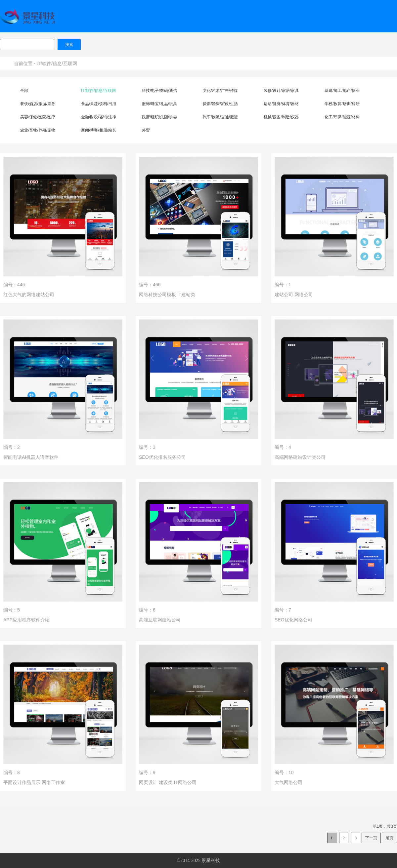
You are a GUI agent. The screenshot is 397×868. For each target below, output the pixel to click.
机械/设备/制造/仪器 (281, 117)
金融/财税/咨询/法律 (99, 117)
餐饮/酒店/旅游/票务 (38, 104)
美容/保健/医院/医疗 (38, 117)
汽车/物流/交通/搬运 (220, 117)
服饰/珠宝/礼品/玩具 (159, 104)
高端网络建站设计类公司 (300, 457)
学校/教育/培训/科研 (342, 104)
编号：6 (147, 610)
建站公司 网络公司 (294, 295)
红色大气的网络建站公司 (29, 295)
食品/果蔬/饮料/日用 (99, 104)
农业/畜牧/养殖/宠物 (38, 130)
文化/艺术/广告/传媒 (220, 91)
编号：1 (283, 285)
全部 (24, 91)
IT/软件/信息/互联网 (57, 63)
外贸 (146, 130)
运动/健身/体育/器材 (281, 104)
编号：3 (147, 447)
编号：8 (12, 772)
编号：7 (283, 610)
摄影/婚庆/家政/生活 (220, 104)
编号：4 (283, 447)
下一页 (371, 838)
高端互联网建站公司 (160, 620)
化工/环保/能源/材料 (342, 117)
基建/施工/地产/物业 (342, 91)
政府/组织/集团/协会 (159, 117)
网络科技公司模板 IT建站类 (167, 295)
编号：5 (12, 610)
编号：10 (284, 772)
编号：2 (12, 447)
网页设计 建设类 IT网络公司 (168, 782)
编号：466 (150, 285)
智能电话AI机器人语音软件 (31, 457)
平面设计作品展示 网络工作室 (34, 782)
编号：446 (14, 285)
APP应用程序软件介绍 (26, 620)
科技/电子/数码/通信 (159, 91)
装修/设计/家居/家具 (281, 91)
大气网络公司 (288, 782)
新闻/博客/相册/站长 (99, 130)
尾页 (389, 838)
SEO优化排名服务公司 (162, 457)
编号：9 (147, 772)
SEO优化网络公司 (293, 620)
